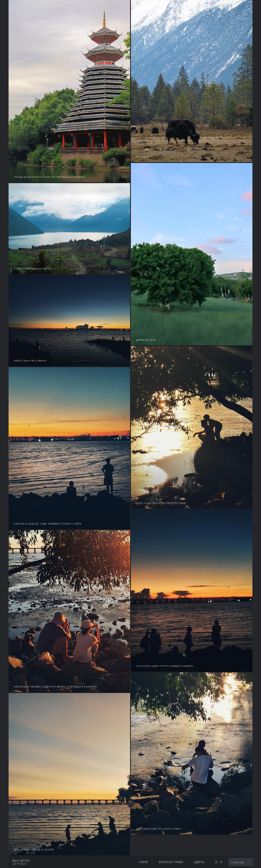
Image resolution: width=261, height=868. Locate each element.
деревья (20, 864)
